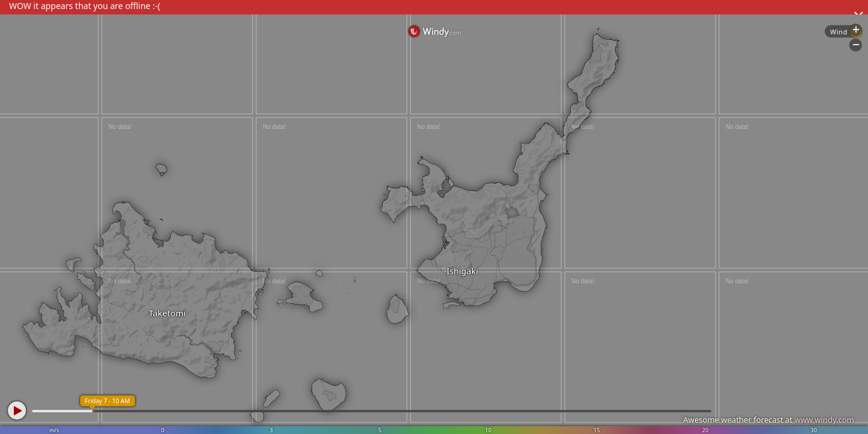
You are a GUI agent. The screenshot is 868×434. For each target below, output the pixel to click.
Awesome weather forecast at (769, 420)
